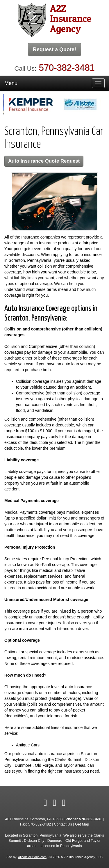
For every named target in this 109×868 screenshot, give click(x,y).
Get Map (82, 824)
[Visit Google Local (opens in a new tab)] (64, 803)
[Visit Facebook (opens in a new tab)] (45, 803)
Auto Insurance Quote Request (44, 161)
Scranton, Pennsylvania (42, 835)
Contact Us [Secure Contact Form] (63, 824)
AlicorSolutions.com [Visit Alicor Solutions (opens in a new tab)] (32, 857)
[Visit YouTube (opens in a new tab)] (55, 803)
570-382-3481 (67, 68)
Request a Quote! (54, 49)
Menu (11, 83)
